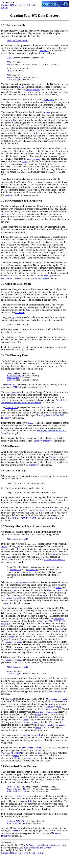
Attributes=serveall (18, 41)
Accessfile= (13, 385)
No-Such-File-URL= (16, 798)
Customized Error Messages (21, 777)
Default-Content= (59, 702)
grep (59, 717)
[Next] (14, 5)
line (44, 164)
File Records (12, 454)
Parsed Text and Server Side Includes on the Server (34, 409)
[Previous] (6, 5)
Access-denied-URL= (17, 800)
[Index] (5, 8)
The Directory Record (18, 361)
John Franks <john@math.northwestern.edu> (45, 858)
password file (32, 578)
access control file (24, 813)
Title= (10, 66)
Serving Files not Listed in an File (30, 534)
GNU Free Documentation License (35, 860)
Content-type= (14, 85)
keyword (49, 714)
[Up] (20, 5)
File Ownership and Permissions (24, 206)
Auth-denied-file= (16, 803)
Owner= (10, 59)
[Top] (25, 5)
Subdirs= (30, 315)
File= (10, 64)
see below (20, 318)
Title (39, 714)
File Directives (32, 472)
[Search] (32, 5)
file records (49, 105)
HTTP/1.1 (16, 395)
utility (10, 125)
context (49, 717)
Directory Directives (43, 448)
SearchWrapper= (15, 382)
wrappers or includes (32, 745)
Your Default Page (16, 478)
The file (15, 25)
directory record (33, 95)
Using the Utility (18, 289)
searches (9, 200)
